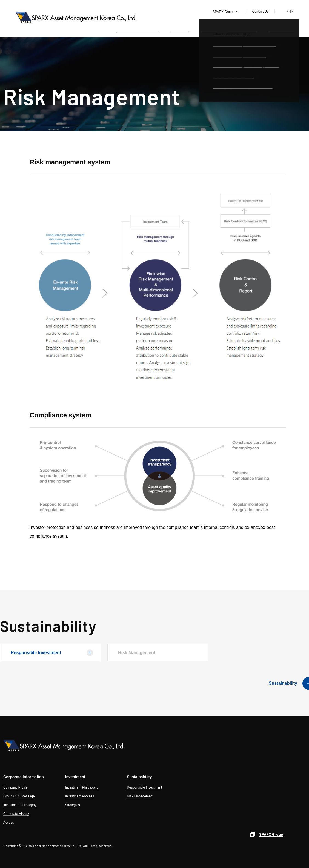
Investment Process (80, 796)
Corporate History (16, 814)
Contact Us (260, 12)
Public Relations (243, 27)
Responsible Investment (36, 653)
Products (209, 27)
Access (9, 823)
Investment (179, 27)
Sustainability (281, 27)
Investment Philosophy (20, 805)
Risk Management (140, 796)
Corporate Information (138, 27)
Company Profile (15, 787)
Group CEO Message (19, 796)
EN (292, 11)
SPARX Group (223, 12)
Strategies (73, 805)
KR (283, 11)
